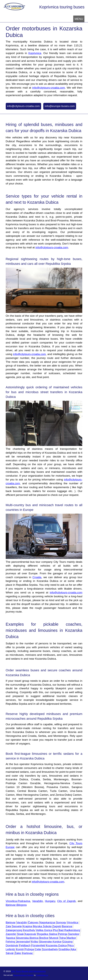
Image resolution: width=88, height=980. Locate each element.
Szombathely (50, 949)
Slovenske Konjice (50, 942)
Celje (38, 949)
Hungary (50, 901)
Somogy (61, 922)
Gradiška (64, 949)
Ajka (73, 949)
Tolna (62, 938)
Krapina (27, 926)
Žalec (18, 953)
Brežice (44, 938)
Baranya (67, 926)
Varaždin (38, 901)
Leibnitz (10, 949)
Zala (8, 926)
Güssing (68, 942)
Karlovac (28, 953)
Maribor (71, 938)
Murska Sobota (42, 926)
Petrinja (63, 934)
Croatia (37, 577)
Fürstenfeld (38, 945)
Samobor (74, 934)
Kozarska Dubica (56, 945)
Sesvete (17, 926)
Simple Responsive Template (23, 975)
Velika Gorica (44, 930)
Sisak (20, 934)
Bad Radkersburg (69, 930)
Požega (29, 949)
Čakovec (33, 922)
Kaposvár (30, 934)
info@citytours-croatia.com (49, 88)
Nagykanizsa (47, 922)
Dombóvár (12, 945)
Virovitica (73, 922)
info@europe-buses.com (60, 106)
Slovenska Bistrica (27, 938)
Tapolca (10, 938)
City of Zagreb (66, 901)
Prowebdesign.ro (42, 975)
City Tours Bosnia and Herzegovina (29, 971)
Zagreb (57, 926)
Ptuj (55, 930)
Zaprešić (11, 934)
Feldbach (25, 945)
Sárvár (10, 953)
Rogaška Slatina (47, 934)
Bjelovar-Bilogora (16, 905)
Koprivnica (35, 53)
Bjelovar (11, 922)
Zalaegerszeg (14, 930)
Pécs (71, 945)
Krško (35, 942)
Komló (20, 949)
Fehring (10, 942)
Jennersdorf (23, 942)
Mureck (54, 938)
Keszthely (29, 930)
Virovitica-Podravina (18, 901)
